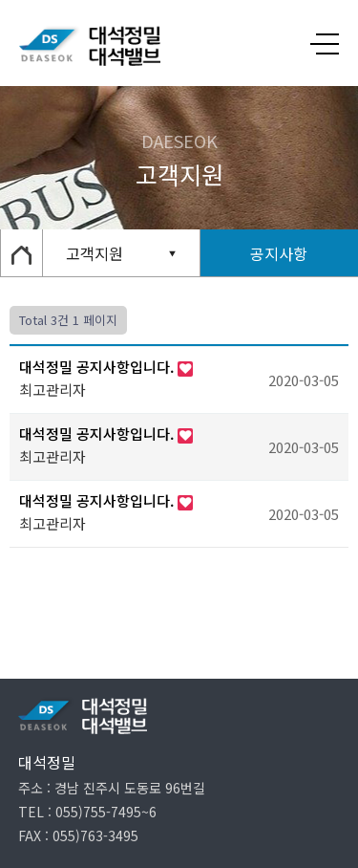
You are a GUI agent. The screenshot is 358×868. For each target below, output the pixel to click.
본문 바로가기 (0, 0)
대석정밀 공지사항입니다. (98, 367)
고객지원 (95, 253)
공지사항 (279, 253)
